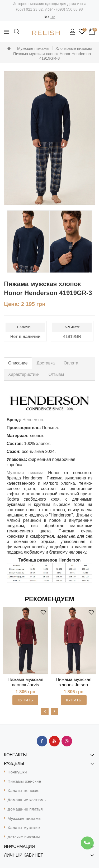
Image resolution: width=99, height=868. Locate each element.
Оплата (71, 363)
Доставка (46, 363)
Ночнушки (17, 772)
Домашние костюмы (27, 800)
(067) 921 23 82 (29, 9)
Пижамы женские (24, 781)
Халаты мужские (24, 828)
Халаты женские (24, 791)
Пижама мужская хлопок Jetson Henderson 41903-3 (74, 685)
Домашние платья (25, 809)
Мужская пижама (25, 473)
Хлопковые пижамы (74, 48)
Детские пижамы (24, 837)
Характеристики (24, 374)
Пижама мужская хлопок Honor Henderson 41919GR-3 (52, 56)
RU (46, 17)
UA (53, 17)
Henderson (33, 420)
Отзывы (56, 374)
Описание (18, 363)
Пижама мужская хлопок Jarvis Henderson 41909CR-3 (25, 687)
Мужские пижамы (33, 48)
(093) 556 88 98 (69, 9)
